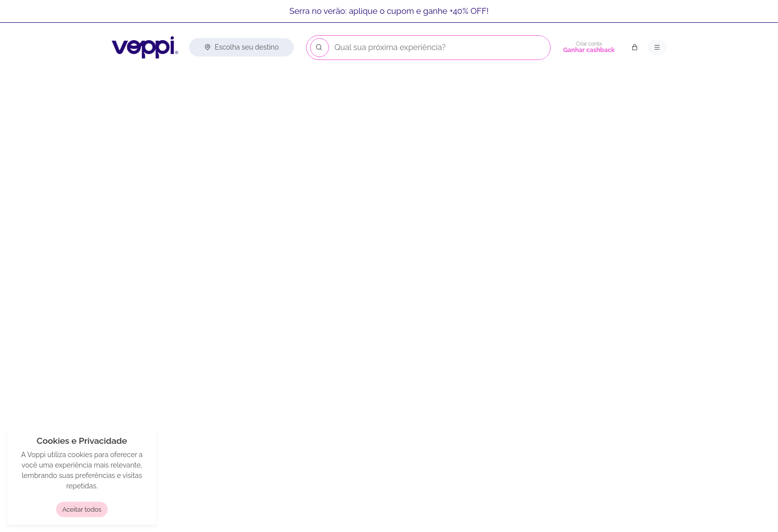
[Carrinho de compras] (635, 48)
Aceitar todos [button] (82, 509)
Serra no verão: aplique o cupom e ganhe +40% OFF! (389, 11)
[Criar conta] (589, 48)
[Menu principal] (657, 48)
